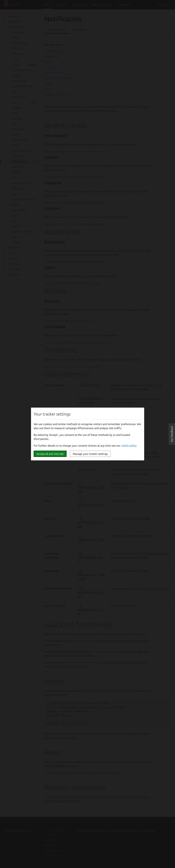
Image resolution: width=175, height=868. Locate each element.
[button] (172, 434)
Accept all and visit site (50, 454)
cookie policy (129, 446)
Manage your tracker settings (90, 454)
